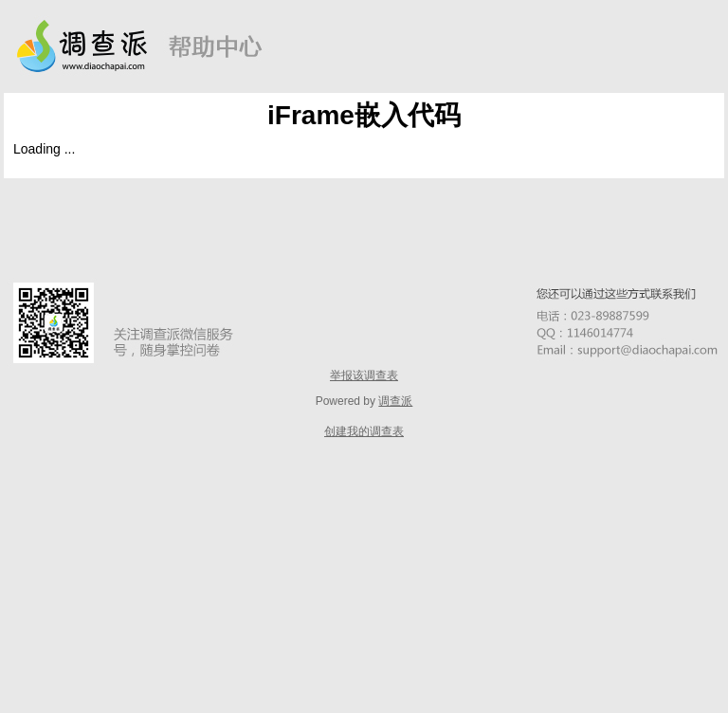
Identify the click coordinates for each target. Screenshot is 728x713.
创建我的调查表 (364, 431)
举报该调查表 (364, 375)
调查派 (395, 401)
